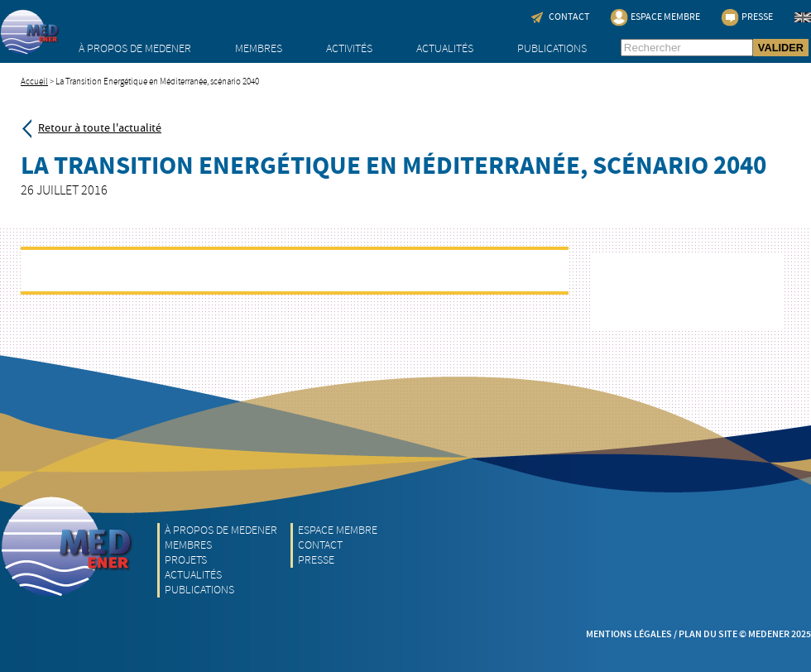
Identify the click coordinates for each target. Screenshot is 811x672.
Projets (186, 560)
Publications (552, 48)
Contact (320, 545)
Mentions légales (629, 634)
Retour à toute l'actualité (100, 128)
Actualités (445, 48)
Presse (316, 560)
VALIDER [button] (781, 48)
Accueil (34, 82)
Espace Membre (338, 530)
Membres (259, 48)
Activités (349, 48)
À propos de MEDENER (135, 48)
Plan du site (708, 634)
